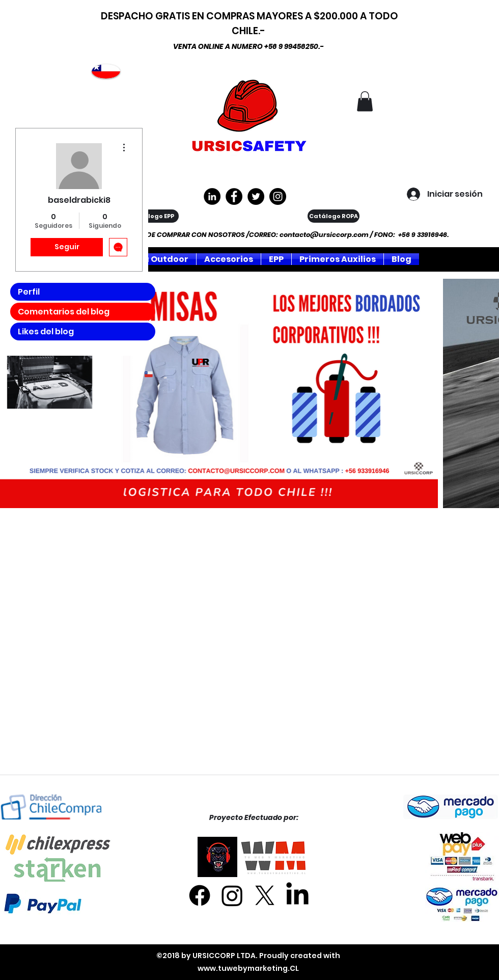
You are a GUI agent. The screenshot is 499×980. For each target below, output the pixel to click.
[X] (265, 895)
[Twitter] (256, 196)
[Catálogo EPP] (153, 216)
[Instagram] (278, 196)
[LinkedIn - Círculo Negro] (212, 196)
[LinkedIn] (297, 895)
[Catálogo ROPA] (334, 216)
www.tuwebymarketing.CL (248, 968)
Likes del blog (46, 332)
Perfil (29, 292)
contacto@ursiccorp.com (324, 235)
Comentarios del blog (64, 312)
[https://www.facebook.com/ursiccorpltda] (234, 196)
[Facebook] (200, 895)
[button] (365, 101)
